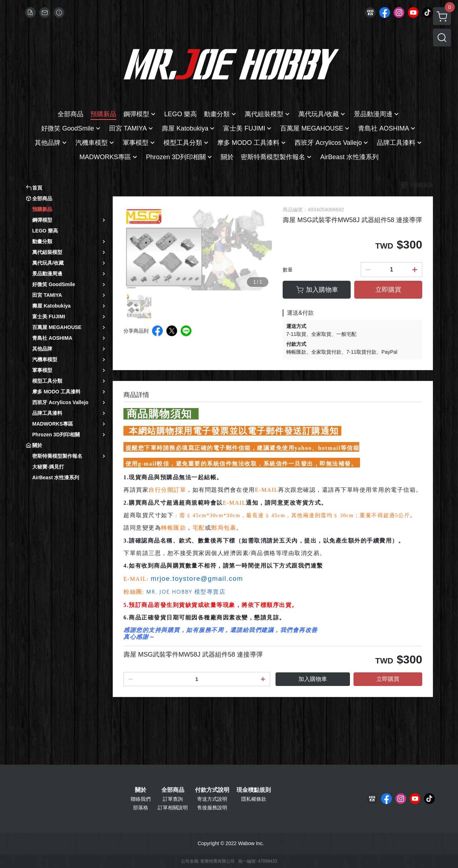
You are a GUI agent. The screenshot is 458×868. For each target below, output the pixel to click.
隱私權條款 (254, 799)
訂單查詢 (173, 799)
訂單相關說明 (173, 808)
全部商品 (173, 790)
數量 (288, 270)
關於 (141, 790)
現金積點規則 (254, 790)
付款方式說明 (212, 790)
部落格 (141, 808)
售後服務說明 (212, 808)
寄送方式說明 (212, 799)
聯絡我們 (141, 799)
